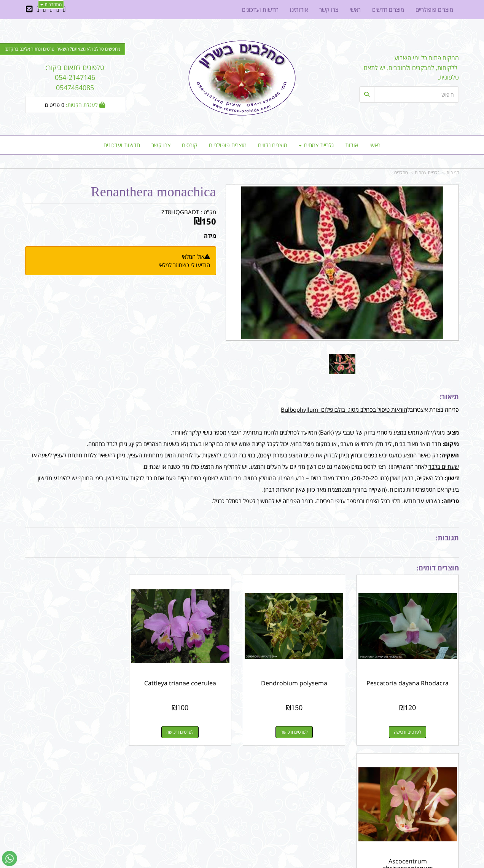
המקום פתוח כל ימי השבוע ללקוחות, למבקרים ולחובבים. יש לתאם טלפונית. (411, 68)
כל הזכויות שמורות (438, 834)
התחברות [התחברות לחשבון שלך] (51, 4)
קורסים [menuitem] (190, 145)
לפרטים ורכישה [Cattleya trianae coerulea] (186, 729)
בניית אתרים (215, 863)
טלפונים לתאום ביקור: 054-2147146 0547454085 (75, 77)
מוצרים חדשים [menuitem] (388, 10)
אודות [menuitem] (352, 145)
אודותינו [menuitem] (299, 10)
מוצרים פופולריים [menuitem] (228, 145)
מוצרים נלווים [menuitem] (273, 145)
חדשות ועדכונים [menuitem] (122, 145)
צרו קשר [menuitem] (161, 145)
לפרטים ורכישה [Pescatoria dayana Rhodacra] (409, 729)
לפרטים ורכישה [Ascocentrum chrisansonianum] (75, 729)
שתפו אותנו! (222, 789)
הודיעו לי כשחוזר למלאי (184, 265)
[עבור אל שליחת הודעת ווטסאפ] (10, 858)
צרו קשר (227, 781)
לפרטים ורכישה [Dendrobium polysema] (298, 729)
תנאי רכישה (335, 789)
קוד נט (231, 863)
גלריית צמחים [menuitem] (316, 145)
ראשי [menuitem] (375, 145)
